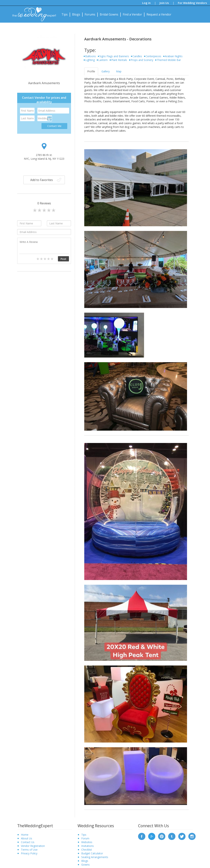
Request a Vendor (159, 14)
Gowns (85, 865)
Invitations (88, 846)
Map (119, 71)
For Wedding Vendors (192, 3)
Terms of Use (29, 850)
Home (25, 835)
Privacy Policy (29, 853)
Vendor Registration (33, 846)
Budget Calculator (92, 853)
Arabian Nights (174, 56)
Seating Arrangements (95, 857)
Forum (85, 838)
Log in (146, 3)
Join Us (164, 3)
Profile (91, 71)
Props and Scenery (142, 60)
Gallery (106, 71)
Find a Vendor (132, 14)
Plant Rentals (119, 60)
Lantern (103, 60)
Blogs (76, 14)
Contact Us (28, 842)
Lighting (90, 60)
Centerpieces (153, 56)
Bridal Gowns (109, 14)
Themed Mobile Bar (169, 60)
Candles (137, 56)
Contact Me (54, 126)
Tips (65, 14)
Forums (90, 14)
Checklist (87, 850)
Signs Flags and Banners (114, 56)
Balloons (91, 56)
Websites (87, 842)
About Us (27, 838)
